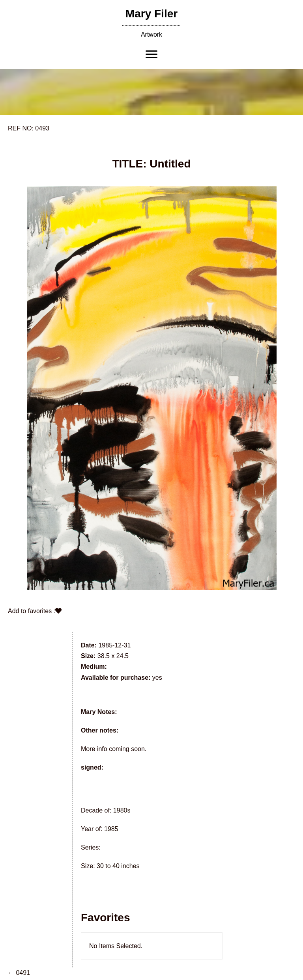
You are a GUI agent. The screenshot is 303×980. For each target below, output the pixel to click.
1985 (111, 829)
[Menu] (151, 54)
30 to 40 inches (118, 866)
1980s (122, 810)
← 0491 (19, 973)
